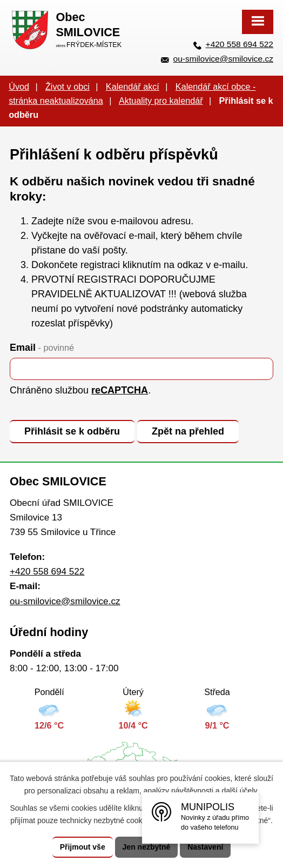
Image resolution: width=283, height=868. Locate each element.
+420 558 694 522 (240, 44)
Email (42, 348)
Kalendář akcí (133, 86)
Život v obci (68, 86)
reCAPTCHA (120, 390)
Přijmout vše (83, 847)
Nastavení (205, 847)
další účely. (240, 791)
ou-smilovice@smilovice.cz (223, 59)
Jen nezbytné (147, 847)
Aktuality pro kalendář (161, 101)
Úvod (19, 86)
